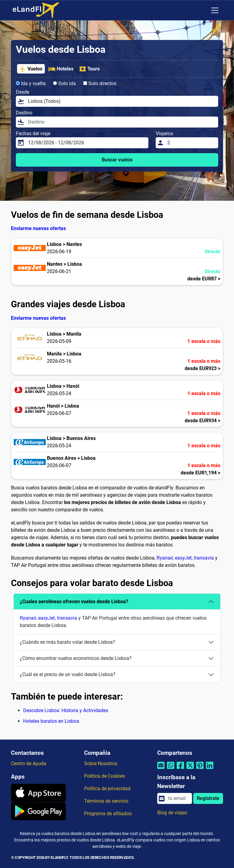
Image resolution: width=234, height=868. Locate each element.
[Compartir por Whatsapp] (171, 769)
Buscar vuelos (117, 160)
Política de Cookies (105, 776)
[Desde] (121, 101)
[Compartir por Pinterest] (200, 769)
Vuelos (31, 69)
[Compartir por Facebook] (180, 769)
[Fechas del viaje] (86, 143)
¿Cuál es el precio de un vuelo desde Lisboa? (68, 674)
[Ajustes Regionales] (202, 10)
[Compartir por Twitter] (190, 769)
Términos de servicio (106, 801)
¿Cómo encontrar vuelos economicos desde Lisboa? (76, 658)
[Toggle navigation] (215, 10)
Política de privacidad (107, 789)
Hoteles (61, 69)
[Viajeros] (191, 143)
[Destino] (121, 122)
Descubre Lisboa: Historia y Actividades (66, 710)
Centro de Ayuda (29, 764)
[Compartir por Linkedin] (210, 769)
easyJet (183, 558)
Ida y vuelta (31, 83)
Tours (89, 69)
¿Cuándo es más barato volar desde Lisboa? (67, 642)
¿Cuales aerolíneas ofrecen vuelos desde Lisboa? (74, 601)
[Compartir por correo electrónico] (161, 769)
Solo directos (100, 83)
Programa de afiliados (108, 814)
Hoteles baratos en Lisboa (51, 721)
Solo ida (64, 83)
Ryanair (165, 558)
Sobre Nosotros (101, 764)
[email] (178, 798)
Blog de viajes (172, 813)
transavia (204, 558)
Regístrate (208, 798)
